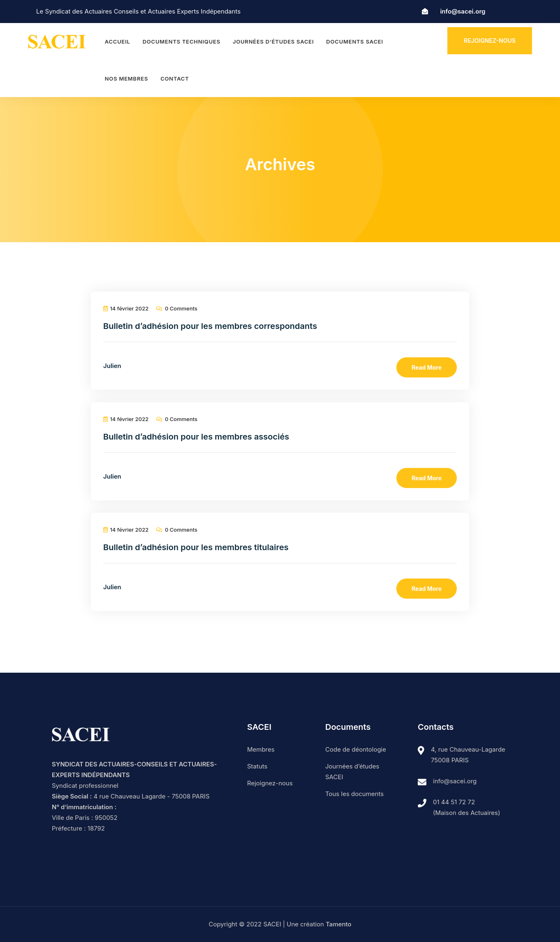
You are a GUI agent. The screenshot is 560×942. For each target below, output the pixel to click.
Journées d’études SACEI (273, 42)
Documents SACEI (355, 42)
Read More (427, 367)
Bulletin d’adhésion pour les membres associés (196, 437)
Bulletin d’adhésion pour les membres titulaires (196, 547)
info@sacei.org (463, 11)
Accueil (118, 42)
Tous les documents (354, 794)
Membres (261, 749)
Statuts (257, 766)
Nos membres (126, 79)
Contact (175, 79)
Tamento (338, 924)
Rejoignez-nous (490, 41)
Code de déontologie (356, 749)
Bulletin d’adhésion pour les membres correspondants (210, 326)
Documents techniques (182, 42)
